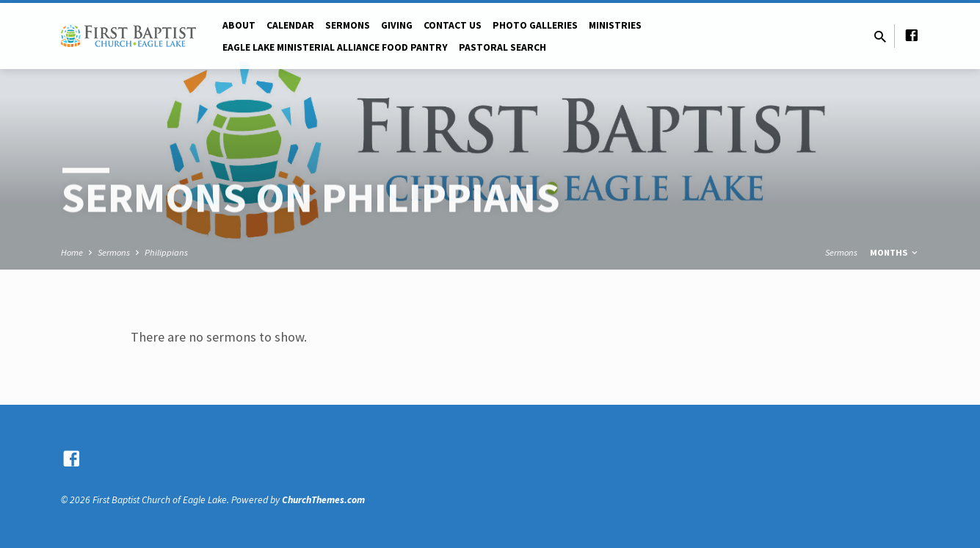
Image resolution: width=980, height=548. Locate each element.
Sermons (348, 25)
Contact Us (453, 25)
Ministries (615, 25)
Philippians (166, 252)
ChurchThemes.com (323, 500)
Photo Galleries (535, 25)
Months (895, 252)
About (239, 25)
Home (72, 252)
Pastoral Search (502, 47)
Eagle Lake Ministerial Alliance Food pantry (335, 47)
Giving (397, 25)
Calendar (290, 25)
